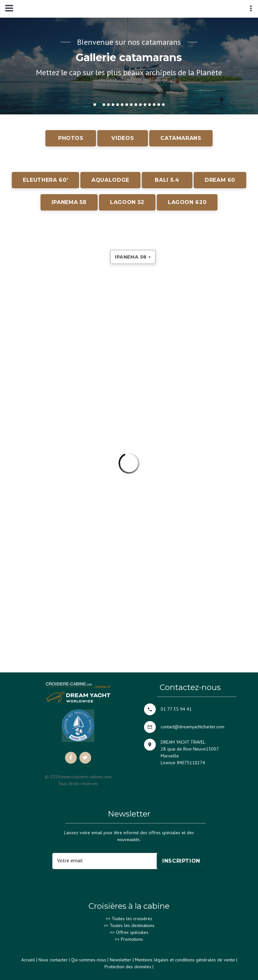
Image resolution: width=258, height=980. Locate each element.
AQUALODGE (110, 180)
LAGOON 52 (127, 202)
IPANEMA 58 (69, 202)
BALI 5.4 (167, 180)
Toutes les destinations (132, 925)
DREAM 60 (220, 180)
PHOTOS (71, 138)
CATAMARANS (181, 138)
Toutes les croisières (132, 919)
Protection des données (128, 967)
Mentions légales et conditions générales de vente (185, 960)
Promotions (132, 939)
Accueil (28, 960)
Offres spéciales (132, 932)
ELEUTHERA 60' (45, 180)
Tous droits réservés (78, 784)
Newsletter (121, 960)
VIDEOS (123, 138)
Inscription (181, 861)
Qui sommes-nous (89, 960)
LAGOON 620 (187, 202)
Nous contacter (53, 960)
